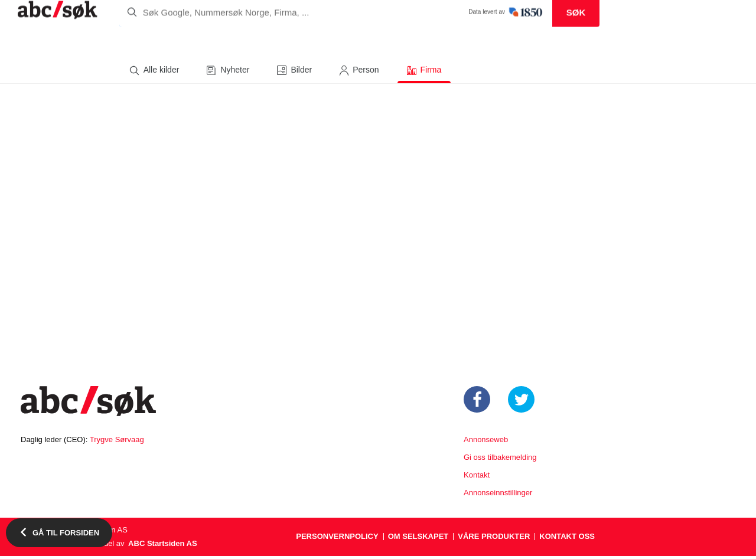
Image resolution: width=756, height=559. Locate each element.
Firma (431, 73)
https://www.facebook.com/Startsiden (477, 402)
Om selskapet (418, 539)
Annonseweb (486, 442)
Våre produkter (494, 539)
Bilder (301, 73)
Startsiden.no (89, 405)
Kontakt (477, 478)
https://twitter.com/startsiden (521, 402)
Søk (576, 42)
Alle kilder (162, 73)
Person (366, 73)
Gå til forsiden (66, 533)
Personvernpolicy (337, 539)
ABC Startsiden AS (163, 546)
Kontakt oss (567, 539)
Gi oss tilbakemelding (500, 460)
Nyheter (235, 73)
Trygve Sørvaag (117, 442)
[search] (359, 41)
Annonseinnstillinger (498, 496)
